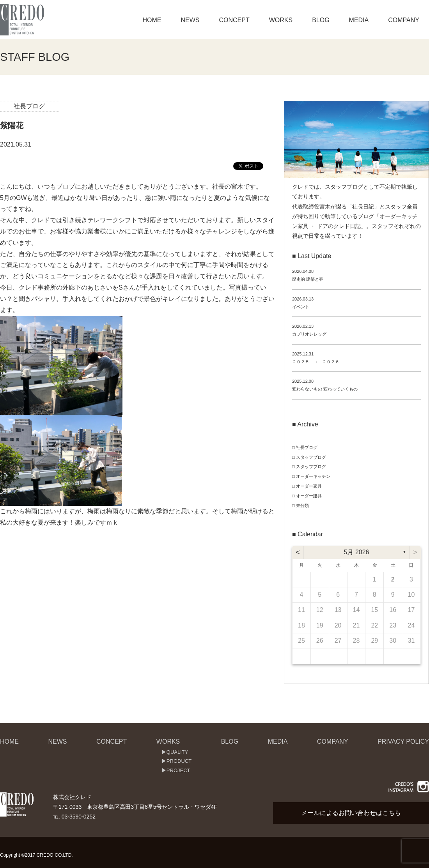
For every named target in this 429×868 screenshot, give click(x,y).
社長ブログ (29, 106)
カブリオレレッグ (309, 334)
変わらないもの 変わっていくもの (325, 389)
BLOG (321, 20)
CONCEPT (234, 20)
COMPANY (404, 20)
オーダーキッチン (313, 476)
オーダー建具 (309, 496)
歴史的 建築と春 (308, 279)
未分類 (302, 506)
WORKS (281, 20)
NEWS (190, 20)
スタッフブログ (311, 457)
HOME (152, 20)
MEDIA (359, 20)
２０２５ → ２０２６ (316, 362)
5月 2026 (357, 552)
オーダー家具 (309, 486)
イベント (301, 307)
